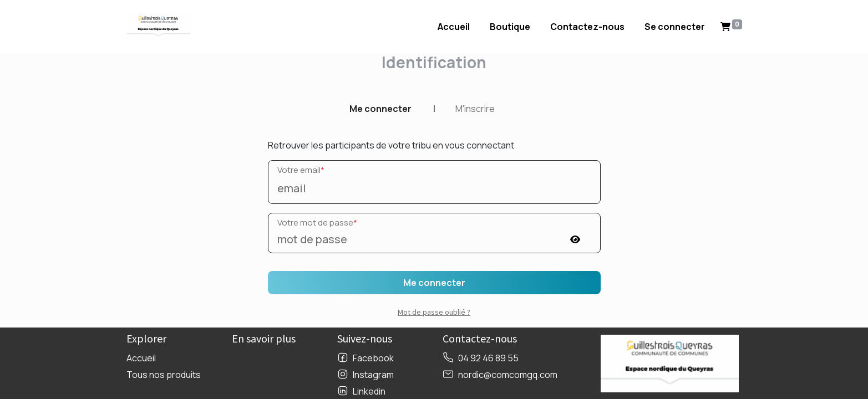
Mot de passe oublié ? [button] (434, 312)
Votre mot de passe (317, 222)
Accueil (141, 358)
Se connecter (675, 27)
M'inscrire (475, 109)
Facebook (373, 358)
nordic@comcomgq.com (508, 375)
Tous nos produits (164, 375)
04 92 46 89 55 (488, 358)
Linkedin (369, 391)
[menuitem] (454, 27)
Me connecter (380, 109)
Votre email (301, 170)
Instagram (373, 375)
